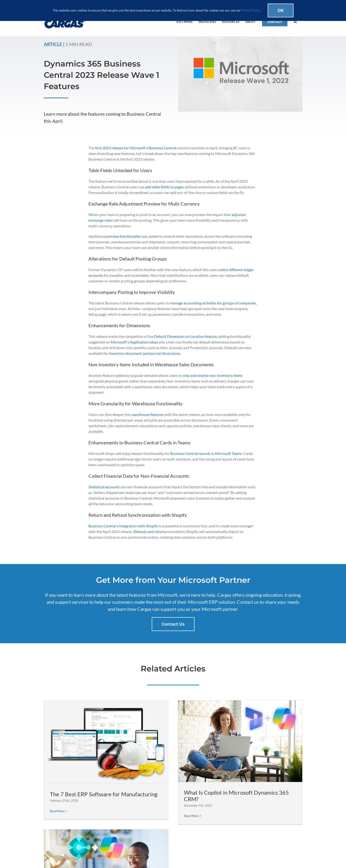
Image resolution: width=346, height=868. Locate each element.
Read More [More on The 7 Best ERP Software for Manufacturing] (57, 811)
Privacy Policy (251, 10)
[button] (295, 21)
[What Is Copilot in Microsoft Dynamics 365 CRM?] (240, 741)
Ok (281, 10)
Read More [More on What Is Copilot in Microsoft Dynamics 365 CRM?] (191, 816)
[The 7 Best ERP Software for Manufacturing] (106, 742)
